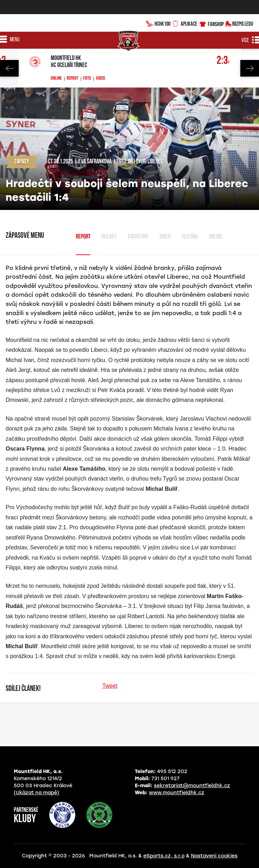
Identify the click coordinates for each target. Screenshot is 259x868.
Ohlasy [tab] (109, 237)
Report (73, 79)
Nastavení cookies (214, 856)
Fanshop (211, 23)
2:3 (223, 61)
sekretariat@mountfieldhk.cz (192, 786)
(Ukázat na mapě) (37, 793)
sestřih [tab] (190, 237)
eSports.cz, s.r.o (164, 856)
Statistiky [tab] (138, 237)
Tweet (110, 686)
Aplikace (185, 23)
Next (250, 68)
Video (101, 79)
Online (56, 79)
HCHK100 (158, 23)
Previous (9, 68)
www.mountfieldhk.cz (177, 793)
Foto (87, 79)
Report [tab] (83, 237)
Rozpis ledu (239, 23)
